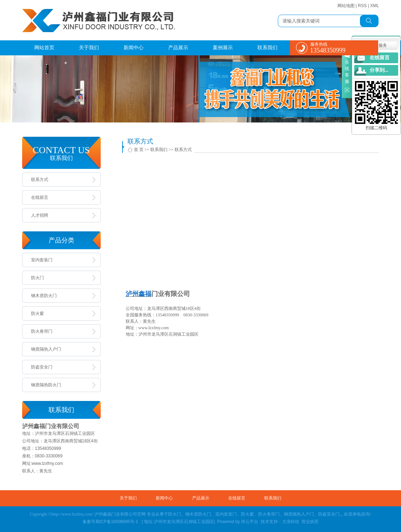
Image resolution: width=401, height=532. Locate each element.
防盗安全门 (42, 367)
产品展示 (178, 48)
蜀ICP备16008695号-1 (117, 522)
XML (375, 6)
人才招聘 (40, 215)
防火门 (37, 278)
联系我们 (267, 48)
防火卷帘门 (42, 331)
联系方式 (40, 180)
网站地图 (346, 6)
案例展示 (223, 48)
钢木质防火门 (44, 296)
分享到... (379, 70)
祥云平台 (250, 522)
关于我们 (89, 48)
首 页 (139, 150)
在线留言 (40, 197)
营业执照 (310, 522)
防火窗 (37, 313)
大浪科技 (291, 522)
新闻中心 (134, 48)
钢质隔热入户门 (46, 349)
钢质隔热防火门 (46, 385)
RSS (362, 6)
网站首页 (44, 48)
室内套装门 (42, 260)
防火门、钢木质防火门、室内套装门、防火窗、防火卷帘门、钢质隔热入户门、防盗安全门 (254, 514)
